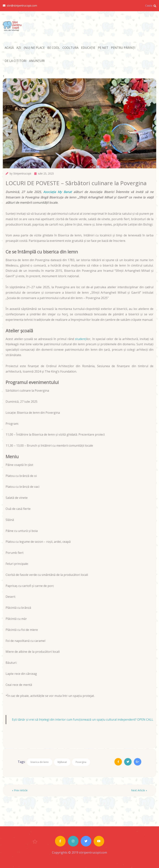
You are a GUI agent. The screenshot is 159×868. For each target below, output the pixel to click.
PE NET (103, 48)
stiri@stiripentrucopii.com (20, 6)
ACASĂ (9, 48)
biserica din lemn (40, 762)
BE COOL (54, 48)
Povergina (81, 762)
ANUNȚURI (37, 61)
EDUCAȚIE (88, 48)
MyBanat (62, 762)
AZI (19, 48)
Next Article (139, 790)
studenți (81, 339)
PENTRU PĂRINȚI (123, 48)
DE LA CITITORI (16, 61)
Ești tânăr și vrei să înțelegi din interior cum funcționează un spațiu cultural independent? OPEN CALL (83, 719)
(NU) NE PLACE (34, 48)
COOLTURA (70, 48)
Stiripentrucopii (22, 173)
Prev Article (20, 790)
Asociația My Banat (57, 192)
